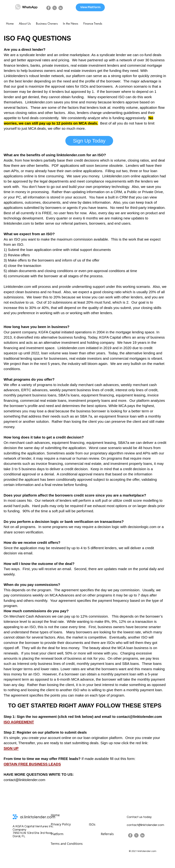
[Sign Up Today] (89, 141)
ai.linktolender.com (38, 817)
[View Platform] (90, 7)
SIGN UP (11, 748)
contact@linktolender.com (139, 717)
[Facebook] (49, 8)
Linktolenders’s (16, 76)
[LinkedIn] (61, 8)
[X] (55, 8)
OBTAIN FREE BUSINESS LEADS (32, 764)
